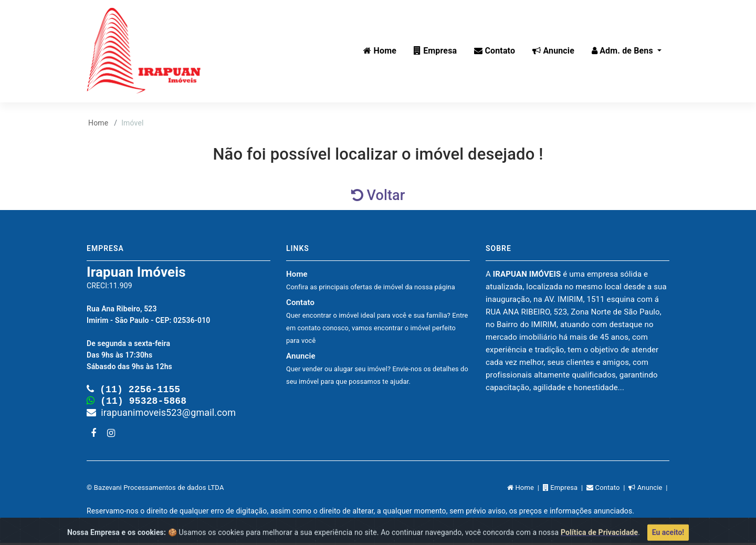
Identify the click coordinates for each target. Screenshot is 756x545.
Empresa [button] (435, 51)
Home (98, 123)
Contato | (607, 490)
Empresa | (565, 490)
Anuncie (377, 368)
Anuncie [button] (553, 51)
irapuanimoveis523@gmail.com (161, 415)
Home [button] (380, 51)
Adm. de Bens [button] (623, 51)
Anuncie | (649, 490)
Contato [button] (495, 51)
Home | (525, 490)
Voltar (378, 195)
